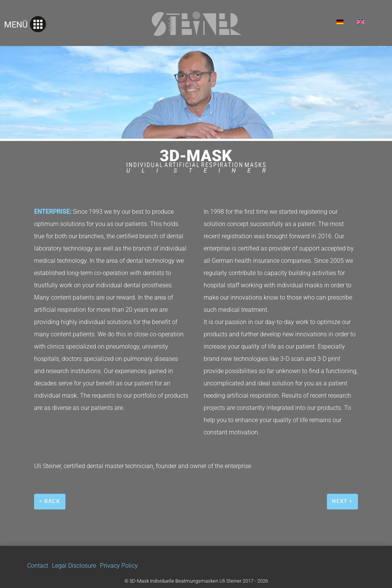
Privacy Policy (119, 566)
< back (50, 501)
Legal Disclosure (74, 566)
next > (342, 501)
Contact (38, 566)
